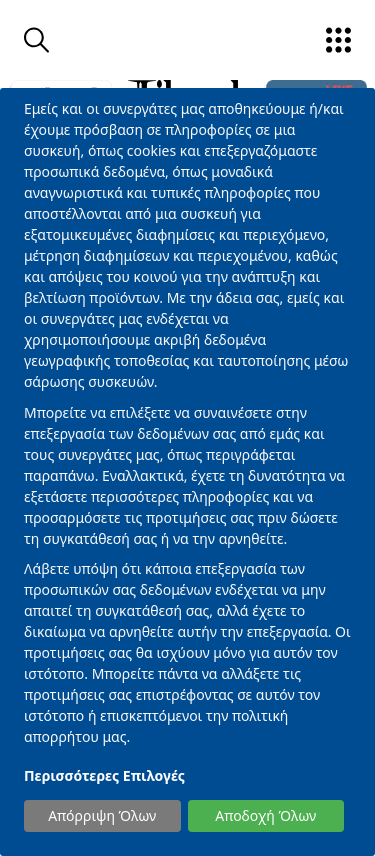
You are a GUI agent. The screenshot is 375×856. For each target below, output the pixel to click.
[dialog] (187, 472)
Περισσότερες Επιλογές (104, 775)
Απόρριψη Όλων (102, 815)
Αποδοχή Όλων (265, 815)
